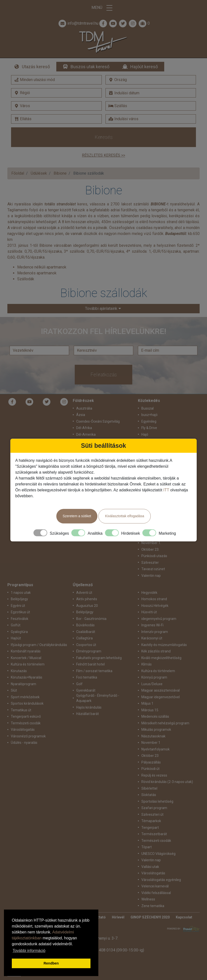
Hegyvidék (149, 593)
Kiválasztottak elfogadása (125, 516)
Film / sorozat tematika (94, 671)
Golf (79, 684)
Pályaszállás (151, 762)
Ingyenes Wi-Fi (152, 625)
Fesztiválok (20, 619)
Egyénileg (149, 421)
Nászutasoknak (153, 736)
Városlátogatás (23, 730)
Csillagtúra (84, 638)
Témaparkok (151, 821)
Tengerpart (150, 828)
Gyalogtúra (19, 632)
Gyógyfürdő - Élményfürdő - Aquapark (98, 698)
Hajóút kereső (144, 67)
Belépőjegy (19, 599)
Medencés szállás (155, 716)
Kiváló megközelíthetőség (161, 658)
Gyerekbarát (86, 690)
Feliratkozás (104, 375)
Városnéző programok (28, 736)
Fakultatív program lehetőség (99, 658)
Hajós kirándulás (89, 707)
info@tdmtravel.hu (78, 23)
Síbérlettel (149, 788)
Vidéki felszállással (156, 893)
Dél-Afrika (84, 428)
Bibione (60, 173)
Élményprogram (89, 651)
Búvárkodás (85, 625)
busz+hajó (149, 415)
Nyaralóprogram (23, 684)
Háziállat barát (88, 714)
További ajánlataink (101, 308)
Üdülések (39, 173)
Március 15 (150, 710)
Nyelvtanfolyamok (155, 749)
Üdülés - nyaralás (24, 743)
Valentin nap (151, 576)
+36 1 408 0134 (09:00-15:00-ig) (116, 950)
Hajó (145, 434)
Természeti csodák (26, 723)
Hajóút (16, 638)
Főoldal (18, 173)
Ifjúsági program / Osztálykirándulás (39, 645)
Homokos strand (154, 599)
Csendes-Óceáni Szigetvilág (98, 421)
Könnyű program (154, 677)
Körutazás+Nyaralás (27, 677)
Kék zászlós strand (156, 651)
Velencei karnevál (155, 886)
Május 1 (147, 703)
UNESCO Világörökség (158, 854)
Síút (14, 690)
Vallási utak (150, 867)
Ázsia (81, 415)
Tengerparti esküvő (26, 716)
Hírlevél (118, 917)
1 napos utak (21, 593)
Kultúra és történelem (28, 664)
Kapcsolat (184, 917)
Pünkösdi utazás (154, 556)
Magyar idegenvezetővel (161, 697)
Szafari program (154, 808)
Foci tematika (87, 677)
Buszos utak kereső (90, 67)
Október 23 (150, 756)
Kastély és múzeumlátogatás (164, 645)
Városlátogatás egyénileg (161, 880)
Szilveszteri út (152, 814)
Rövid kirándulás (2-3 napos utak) (167, 782)
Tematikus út (21, 710)
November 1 (151, 743)
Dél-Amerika (86, 434)
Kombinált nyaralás (26, 651)
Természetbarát (154, 834)
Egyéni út (18, 606)
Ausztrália (84, 408)
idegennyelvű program (159, 619)
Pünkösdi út (150, 769)
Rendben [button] (51, 963)
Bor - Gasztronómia (91, 619)
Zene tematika (153, 906)
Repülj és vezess (154, 775)
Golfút (16, 625)
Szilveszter (150, 563)
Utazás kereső (36, 67)
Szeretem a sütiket (77, 516)
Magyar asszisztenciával (161, 690)
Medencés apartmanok (37, 273)
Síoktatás (149, 795)
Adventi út (84, 593)
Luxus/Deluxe (152, 684)
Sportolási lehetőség (157, 801)
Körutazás (19, 671)
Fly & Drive (149, 428)
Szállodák (26, 279)
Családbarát (86, 632)
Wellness (148, 899)
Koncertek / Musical (26, 658)
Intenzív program (155, 632)
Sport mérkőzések (25, 697)
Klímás (147, 664)
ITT (166, 490)
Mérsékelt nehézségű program (165, 723)
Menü (103, 8)
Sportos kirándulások (27, 703)
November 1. (151, 543)
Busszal (148, 408)
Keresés (104, 137)
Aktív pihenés (87, 599)
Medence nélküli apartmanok (42, 267)
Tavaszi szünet (153, 569)
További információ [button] (29, 951)
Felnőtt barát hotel (90, 664)
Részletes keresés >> (103, 155)
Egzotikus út (20, 612)
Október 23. (150, 549)
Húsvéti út (149, 612)
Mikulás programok (156, 730)
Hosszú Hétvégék (155, 606)
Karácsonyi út (152, 638)
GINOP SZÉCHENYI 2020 (150, 917)
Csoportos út (86, 645)
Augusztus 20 (87, 606)
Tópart (147, 847)
